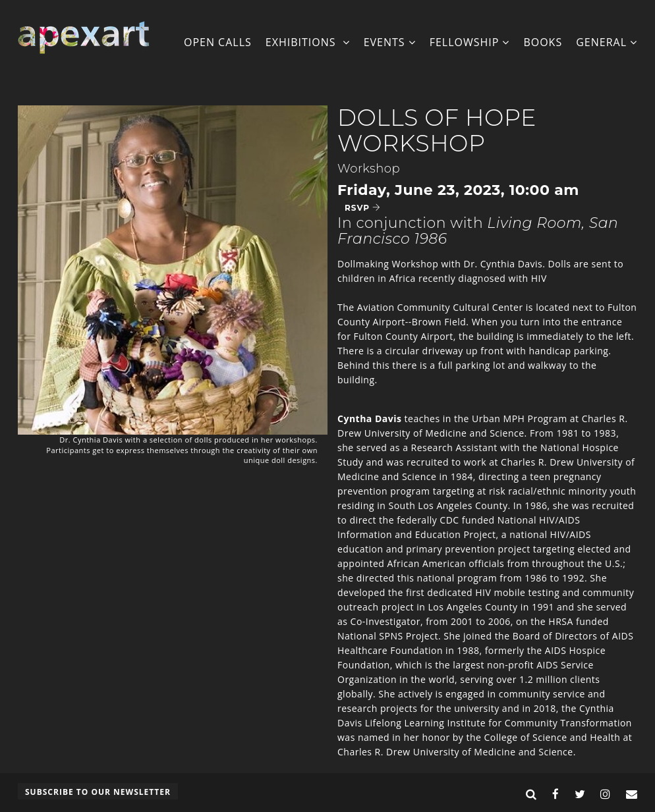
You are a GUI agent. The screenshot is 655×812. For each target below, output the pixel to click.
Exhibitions (308, 42)
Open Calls (218, 42)
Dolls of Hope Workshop (437, 130)
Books (543, 42)
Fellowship (470, 42)
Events (390, 42)
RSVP (363, 208)
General (607, 42)
